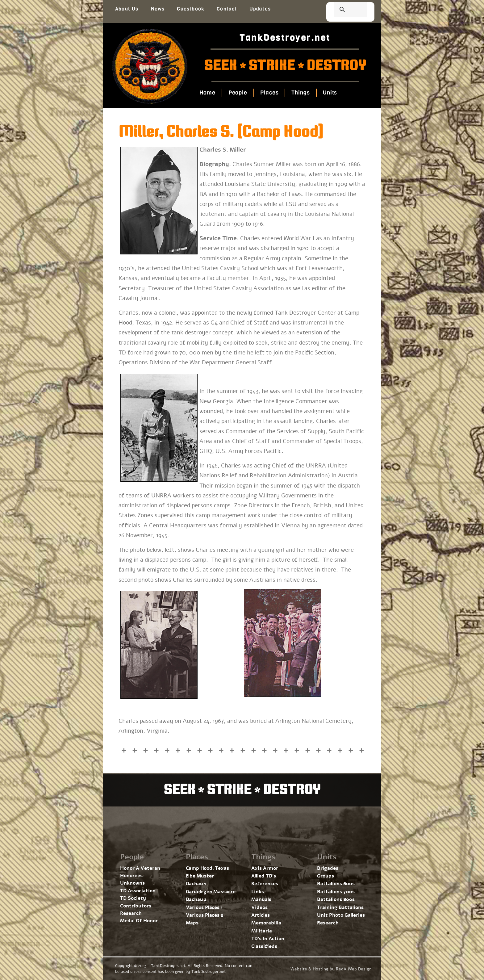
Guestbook (191, 9)
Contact (227, 9)
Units (330, 93)
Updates (260, 9)
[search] (343, 10)
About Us (127, 9)
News (158, 9)
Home (207, 93)
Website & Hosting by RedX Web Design (331, 969)
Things (300, 93)
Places (269, 93)
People (238, 93)
